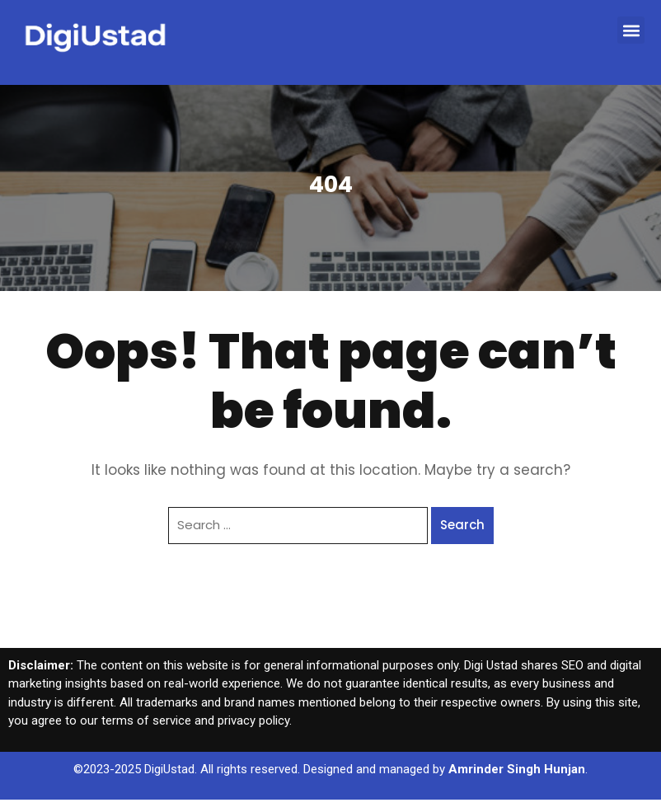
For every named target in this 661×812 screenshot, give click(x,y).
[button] (631, 30)
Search (462, 525)
